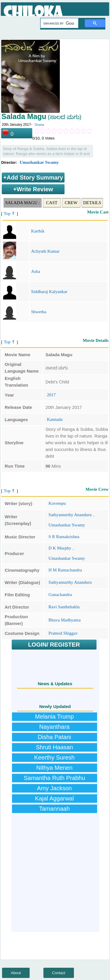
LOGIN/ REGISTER (54, 645)
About (16, 973)
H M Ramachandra (65, 570)
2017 (51, 395)
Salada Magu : (23, 203)
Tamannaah (54, 809)
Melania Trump (54, 717)
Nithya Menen (54, 768)
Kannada (55, 419)
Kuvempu (57, 503)
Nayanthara (54, 727)
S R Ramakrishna (64, 537)
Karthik (38, 231)
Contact (59, 973)
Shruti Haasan (54, 747)
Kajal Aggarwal (54, 798)
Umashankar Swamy (39, 162)
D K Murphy (60, 548)
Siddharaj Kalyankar (49, 292)
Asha (36, 271)
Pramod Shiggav (63, 633)
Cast (52, 203)
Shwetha (39, 312)
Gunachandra (60, 595)
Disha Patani (54, 737)
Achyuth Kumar (45, 251)
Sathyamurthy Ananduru (70, 515)
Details (92, 203)
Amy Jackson (54, 788)
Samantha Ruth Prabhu (54, 778)
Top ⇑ (10, 213)
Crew (71, 203)
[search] (59, 23)
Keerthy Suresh (55, 757)
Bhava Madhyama (65, 620)
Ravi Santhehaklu (64, 607)
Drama (39, 125)
